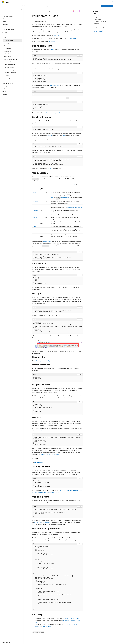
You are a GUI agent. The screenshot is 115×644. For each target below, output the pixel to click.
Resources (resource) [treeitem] (9, 46)
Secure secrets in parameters (52, 492)
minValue (35, 226)
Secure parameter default (66, 490)
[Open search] (108, 2)
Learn (34, 11)
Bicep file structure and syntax (72, 618)
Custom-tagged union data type (75, 208)
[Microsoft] (3, 2)
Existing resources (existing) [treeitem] (10, 65)
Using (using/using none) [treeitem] (10, 54)
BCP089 (56, 229)
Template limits (72, 38)
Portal (99, 6)
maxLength (35, 210)
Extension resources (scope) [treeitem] (10, 70)
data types (56, 35)
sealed (34, 229)
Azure (39, 11)
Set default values (98, 16)
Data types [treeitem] (7, 38)
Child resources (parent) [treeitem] (9, 67)
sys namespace (47, 242)
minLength (35, 222)
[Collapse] (21, 10)
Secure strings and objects (64, 238)
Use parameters (98, 20)
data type (51, 50)
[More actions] (81, 11)
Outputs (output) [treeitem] (8, 48)
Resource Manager (47, 11)
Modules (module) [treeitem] (8, 51)
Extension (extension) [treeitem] (9, 81)
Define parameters (98, 14)
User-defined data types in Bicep (54, 113)
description (35, 202)
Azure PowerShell (47, 627)
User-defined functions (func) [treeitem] (11, 62)
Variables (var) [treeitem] (7, 43)
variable (50, 169)
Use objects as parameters (100, 21)
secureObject (46, 522)
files (54, 85)
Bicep (54, 11)
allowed (35, 192)
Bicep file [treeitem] (6, 35)
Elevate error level (55, 232)
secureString (37, 522)
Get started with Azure (107, 6)
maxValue (35, 215)
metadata (35, 217)
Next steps (96, 23)
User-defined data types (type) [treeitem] (11, 59)
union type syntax (65, 197)
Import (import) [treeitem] (8, 56)
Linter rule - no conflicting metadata (50, 455)
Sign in (112, 2)
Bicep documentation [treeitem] (8, 16)
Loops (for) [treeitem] (7, 75)
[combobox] (12, 13)
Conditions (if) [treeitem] (7, 78)
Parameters (52, 42)
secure (34, 235)
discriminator (36, 206)
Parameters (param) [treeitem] (9, 40)
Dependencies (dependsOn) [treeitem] (10, 73)
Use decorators (97, 18)
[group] (58, 327)
